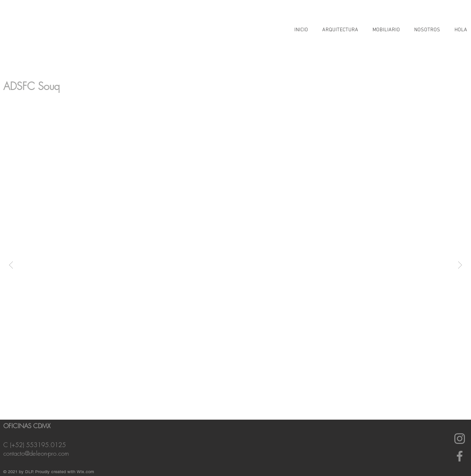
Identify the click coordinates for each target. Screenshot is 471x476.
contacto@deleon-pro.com (36, 453)
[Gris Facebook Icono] (460, 456)
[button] (235, 265)
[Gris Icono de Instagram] (460, 439)
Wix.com (86, 472)
